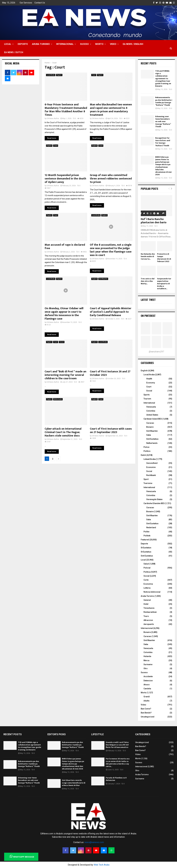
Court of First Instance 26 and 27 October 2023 (110, 373)
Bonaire (150, 427)
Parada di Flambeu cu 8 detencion (116, 779)
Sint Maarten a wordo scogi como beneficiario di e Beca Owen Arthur (74, 783)
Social (62, 342)
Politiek (147, 536)
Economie (151, 467)
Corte (146, 580)
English (59, 75)
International (149, 403)
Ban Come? (146, 709)
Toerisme (148, 483)
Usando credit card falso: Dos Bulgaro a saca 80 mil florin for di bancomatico (117, 745)
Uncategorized (148, 717)
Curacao (150, 423)
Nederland (151, 528)
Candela (147, 689)
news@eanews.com (94, 842)
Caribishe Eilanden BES (154, 503)
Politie (146, 532)
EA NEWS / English (133, 44)
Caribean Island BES (153, 419)
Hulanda (147, 656)
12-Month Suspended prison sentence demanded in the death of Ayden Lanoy (65, 179)
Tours (146, 616)
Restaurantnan (150, 612)
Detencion (148, 681)
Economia (148, 584)
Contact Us (40, 3)
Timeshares (149, 608)
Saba (149, 435)
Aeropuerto (149, 624)
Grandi (147, 697)
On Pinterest (148, 316)
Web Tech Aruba (102, 865)
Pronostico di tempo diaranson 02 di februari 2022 (164, 258)
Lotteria (147, 588)
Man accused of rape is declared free (65, 247)
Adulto (147, 701)
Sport (146, 479)
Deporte (23, 44)
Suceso (84, 44)
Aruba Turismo (41, 44)
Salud (146, 564)
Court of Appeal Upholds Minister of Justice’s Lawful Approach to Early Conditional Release (111, 312)
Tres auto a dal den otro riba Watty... (148, 281)
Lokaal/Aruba (150, 459)
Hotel (146, 604)
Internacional (65, 44)
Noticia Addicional (152, 592)
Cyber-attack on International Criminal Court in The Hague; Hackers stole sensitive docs (63, 432)
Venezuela (151, 407)
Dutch (143, 455)
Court (94, 75)
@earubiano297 (156, 352)
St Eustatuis (146, 548)
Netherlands (58, 399)
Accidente (148, 676)
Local (8, 44)
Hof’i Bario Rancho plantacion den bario (154, 221)
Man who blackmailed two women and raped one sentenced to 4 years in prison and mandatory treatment (111, 110)
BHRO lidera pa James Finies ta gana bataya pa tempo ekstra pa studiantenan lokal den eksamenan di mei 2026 (163, 166)
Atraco (147, 685)
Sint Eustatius (152, 439)
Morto (99, 44)
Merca (146, 660)
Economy (151, 383)
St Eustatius (146, 552)
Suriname (148, 664)
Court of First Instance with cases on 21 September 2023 (111, 430)
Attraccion (148, 620)
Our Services (26, 3)
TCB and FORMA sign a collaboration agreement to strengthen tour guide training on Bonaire (163, 78)
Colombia (151, 411)
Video (113, 44)
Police (146, 447)
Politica (147, 572)
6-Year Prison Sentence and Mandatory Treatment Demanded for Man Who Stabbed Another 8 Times (66, 110)
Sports (147, 395)
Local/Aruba (51, 75)
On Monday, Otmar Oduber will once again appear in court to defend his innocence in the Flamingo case (64, 314)
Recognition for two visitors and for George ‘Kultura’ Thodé (163, 142)
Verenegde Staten (154, 499)
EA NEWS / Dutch (14, 52)
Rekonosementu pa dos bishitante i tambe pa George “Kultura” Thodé (164, 101)
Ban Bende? (146, 713)
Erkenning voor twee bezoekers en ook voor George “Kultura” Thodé (163, 121)
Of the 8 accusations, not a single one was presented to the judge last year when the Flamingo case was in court (111, 250)
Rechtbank (151, 475)
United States (152, 415)
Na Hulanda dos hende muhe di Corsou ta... (148, 256)
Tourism (147, 399)
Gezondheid (152, 463)
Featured (145, 540)
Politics (147, 451)
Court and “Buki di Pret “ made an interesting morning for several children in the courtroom (65, 375)
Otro (146, 668)
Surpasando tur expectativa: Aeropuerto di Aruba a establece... (164, 284)
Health (149, 379)
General (147, 600)
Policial (147, 568)
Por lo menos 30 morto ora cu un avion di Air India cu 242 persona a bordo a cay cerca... (118, 762)
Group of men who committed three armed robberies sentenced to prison (111, 179)
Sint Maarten (103, 279)
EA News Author (53, 118)
